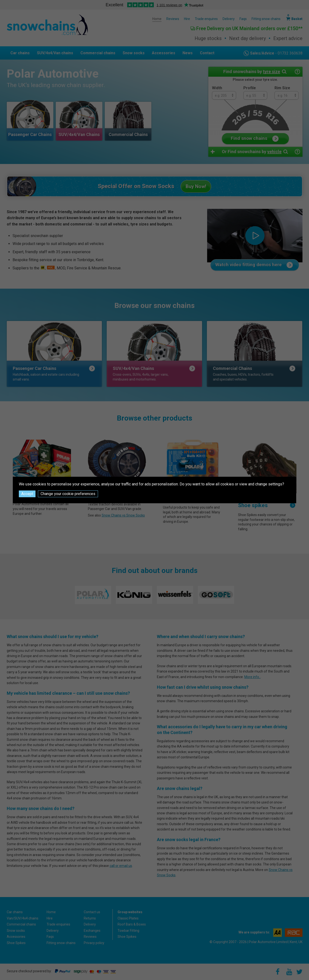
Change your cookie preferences (68, 494)
